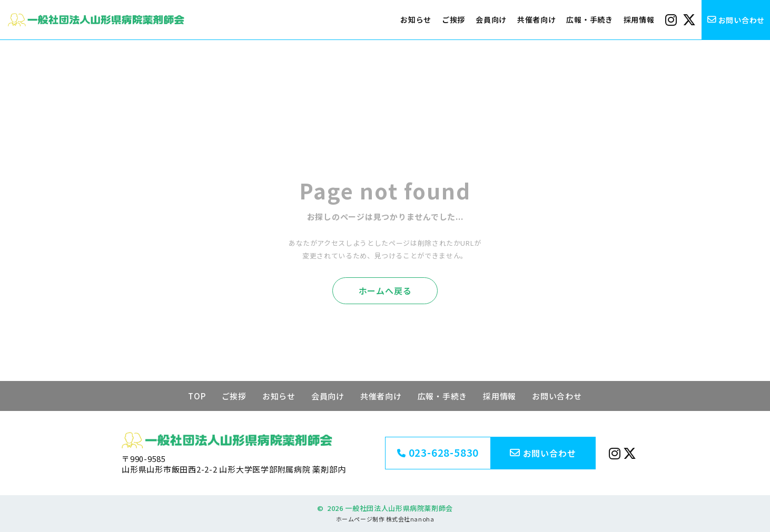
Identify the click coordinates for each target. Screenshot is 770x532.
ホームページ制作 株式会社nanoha (385, 519)
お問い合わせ (557, 396)
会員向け (491, 19)
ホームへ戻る (385, 290)
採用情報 (639, 19)
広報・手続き (589, 19)
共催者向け (537, 19)
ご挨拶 (453, 19)
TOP (197, 396)
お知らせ (416, 19)
